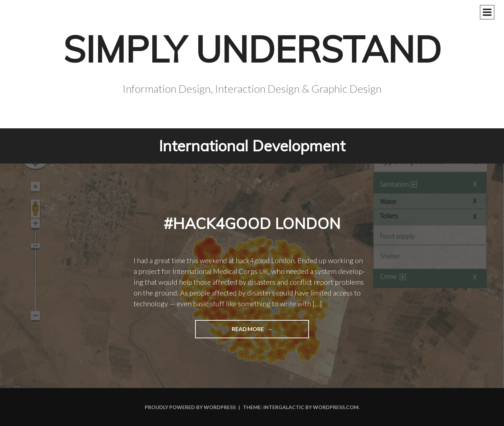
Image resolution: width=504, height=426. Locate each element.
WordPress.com (336, 407)
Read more (230, 331)
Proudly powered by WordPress (190, 407)
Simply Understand (252, 49)
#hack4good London (252, 223)
